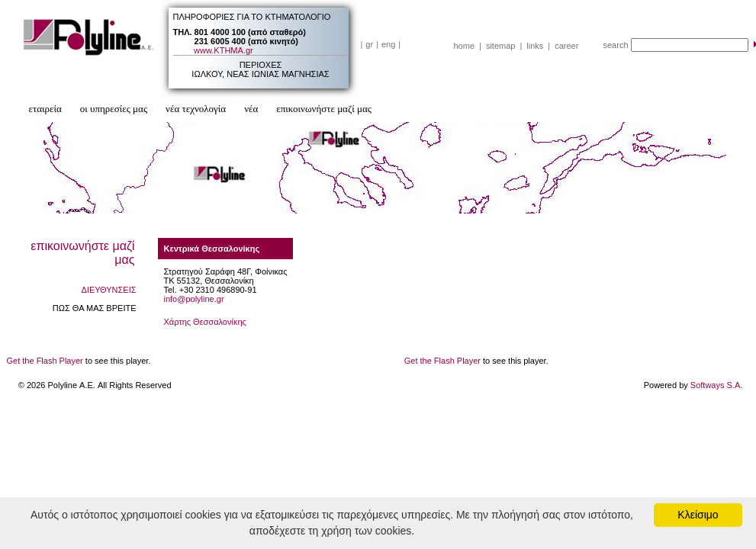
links (535, 46)
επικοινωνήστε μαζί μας (324, 109)
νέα (251, 109)
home (465, 46)
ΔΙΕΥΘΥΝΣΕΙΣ (109, 290)
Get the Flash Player (45, 361)
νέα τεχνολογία (196, 109)
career (566, 46)
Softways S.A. (716, 385)
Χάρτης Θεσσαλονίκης (205, 322)
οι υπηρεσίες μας (114, 109)
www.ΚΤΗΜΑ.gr (224, 50)
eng (388, 44)
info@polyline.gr (194, 299)
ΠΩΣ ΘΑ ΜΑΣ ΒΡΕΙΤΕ (95, 308)
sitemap (501, 46)
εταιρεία (45, 109)
